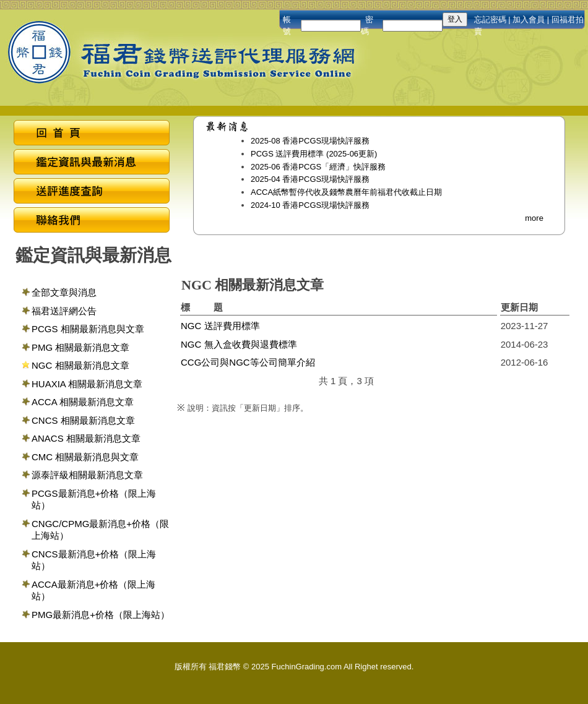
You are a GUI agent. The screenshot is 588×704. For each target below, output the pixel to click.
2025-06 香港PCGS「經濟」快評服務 (318, 167)
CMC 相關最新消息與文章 (85, 457)
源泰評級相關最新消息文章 (87, 475)
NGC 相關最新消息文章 (80, 365)
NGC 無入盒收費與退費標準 (239, 344)
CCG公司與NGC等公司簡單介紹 (248, 362)
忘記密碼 (490, 19)
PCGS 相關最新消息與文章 (88, 329)
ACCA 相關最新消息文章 (83, 402)
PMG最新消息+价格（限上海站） (101, 615)
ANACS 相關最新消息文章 (86, 438)
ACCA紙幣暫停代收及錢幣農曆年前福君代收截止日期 (346, 192)
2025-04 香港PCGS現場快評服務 (310, 179)
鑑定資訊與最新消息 (92, 164)
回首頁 (92, 135)
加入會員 (529, 19)
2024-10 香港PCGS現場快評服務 (310, 205)
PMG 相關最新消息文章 (80, 347)
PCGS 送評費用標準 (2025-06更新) (314, 154)
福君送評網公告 (64, 311)
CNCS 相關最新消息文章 (83, 420)
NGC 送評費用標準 (220, 326)
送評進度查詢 (92, 193)
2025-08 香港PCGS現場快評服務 (310, 141)
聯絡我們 (92, 222)
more (534, 218)
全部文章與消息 (64, 292)
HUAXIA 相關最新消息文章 (87, 384)
